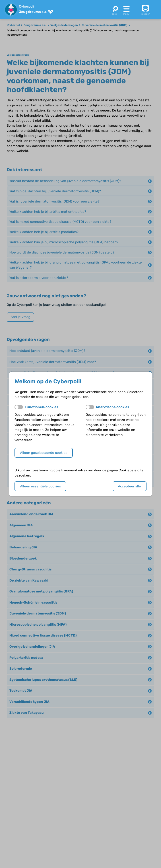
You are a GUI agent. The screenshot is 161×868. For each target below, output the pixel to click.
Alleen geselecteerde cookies (44, 453)
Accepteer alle (129, 486)
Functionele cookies (41, 407)
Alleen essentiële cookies (40, 486)
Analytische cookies (112, 407)
